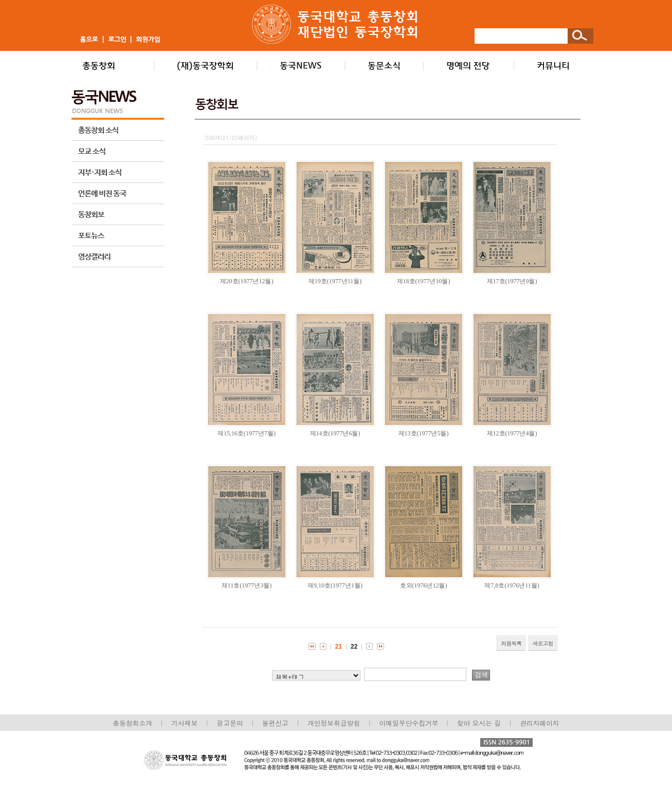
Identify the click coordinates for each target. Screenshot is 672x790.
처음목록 (511, 643)
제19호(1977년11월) (335, 281)
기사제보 (184, 723)
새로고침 (543, 643)
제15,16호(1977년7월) (247, 433)
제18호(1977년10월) (424, 281)
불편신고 (275, 723)
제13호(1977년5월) (424, 433)
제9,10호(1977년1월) (335, 585)
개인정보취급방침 (334, 723)
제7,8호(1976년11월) (512, 585)
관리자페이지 (540, 723)
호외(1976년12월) (424, 585)
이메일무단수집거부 (410, 723)
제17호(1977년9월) (512, 281)
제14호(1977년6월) (335, 433)
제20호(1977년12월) (247, 281)
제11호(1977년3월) (247, 585)
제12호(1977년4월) (512, 433)
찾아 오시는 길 (479, 723)
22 (354, 647)
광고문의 (230, 723)
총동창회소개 (132, 723)
